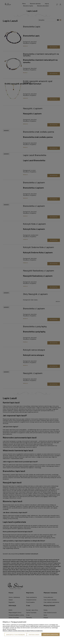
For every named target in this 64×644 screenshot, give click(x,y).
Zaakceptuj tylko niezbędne (15, 635)
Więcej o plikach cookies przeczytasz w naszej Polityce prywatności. (23, 631)
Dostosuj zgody (34, 635)
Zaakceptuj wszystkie (51, 635)
